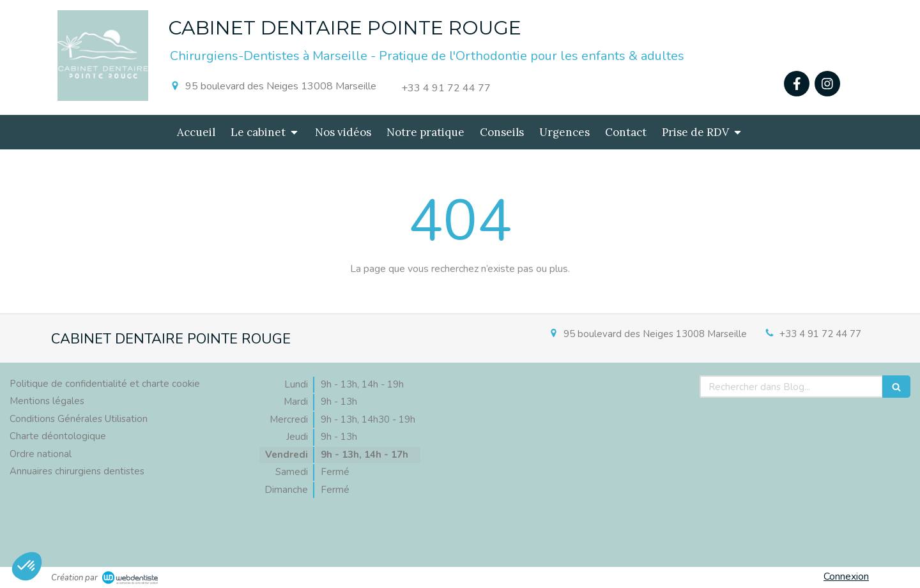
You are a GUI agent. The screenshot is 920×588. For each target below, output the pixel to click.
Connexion (846, 577)
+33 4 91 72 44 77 (820, 334)
